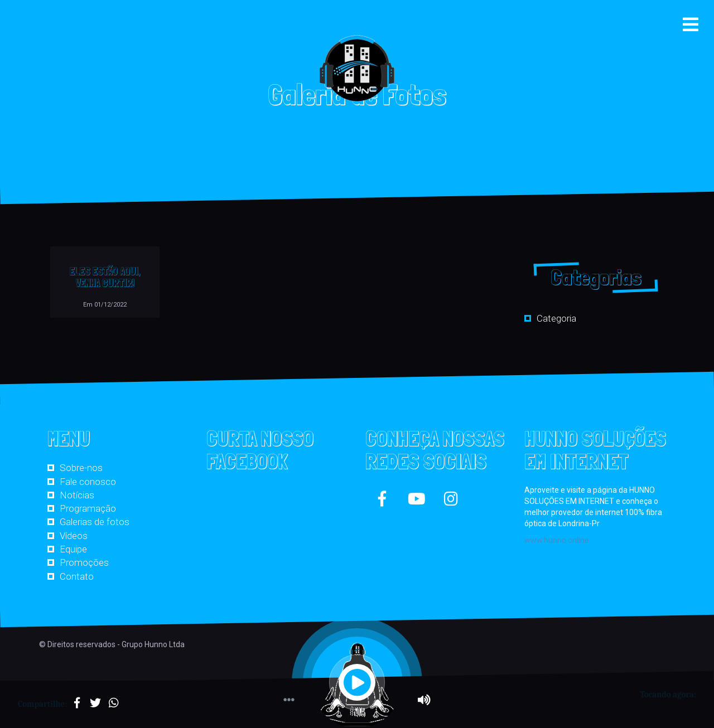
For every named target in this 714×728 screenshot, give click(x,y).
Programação (88, 508)
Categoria (556, 318)
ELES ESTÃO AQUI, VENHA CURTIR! (105, 277)
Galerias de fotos (95, 522)
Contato (77, 576)
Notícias (77, 495)
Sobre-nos (81, 468)
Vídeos (74, 536)
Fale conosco (88, 482)
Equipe (73, 549)
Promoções (84, 562)
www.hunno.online (557, 540)
